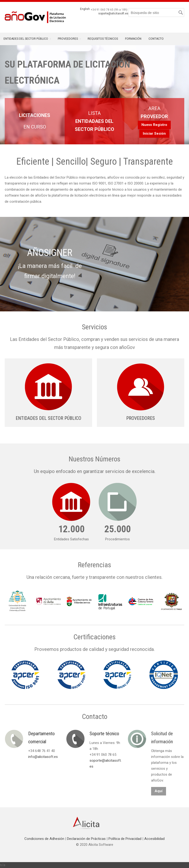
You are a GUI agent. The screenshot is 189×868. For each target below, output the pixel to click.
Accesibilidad (154, 839)
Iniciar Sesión (154, 133)
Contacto (156, 39)
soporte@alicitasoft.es (113, 13)
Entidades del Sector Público (26, 39)
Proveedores (68, 39)
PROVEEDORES (141, 418)
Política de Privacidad (125, 839)
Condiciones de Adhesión (45, 839)
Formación (133, 39)
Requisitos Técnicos (103, 39)
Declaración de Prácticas (87, 839)
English (85, 9)
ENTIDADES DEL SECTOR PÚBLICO (48, 418)
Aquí (159, 791)
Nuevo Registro (154, 125)
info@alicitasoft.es (43, 757)
